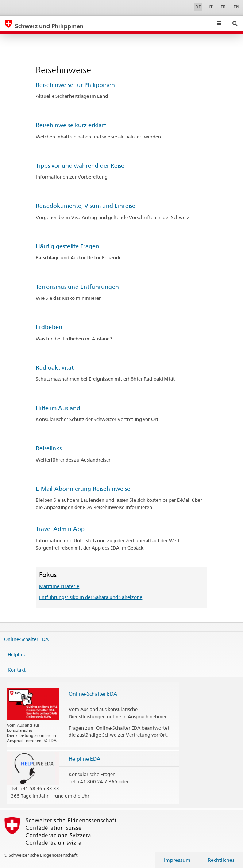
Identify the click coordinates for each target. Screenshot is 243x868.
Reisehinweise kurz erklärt (71, 125)
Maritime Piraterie (59, 586)
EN (236, 7)
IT (211, 7)
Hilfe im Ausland (58, 408)
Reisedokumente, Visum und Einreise (86, 206)
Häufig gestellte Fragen (67, 246)
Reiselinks (49, 448)
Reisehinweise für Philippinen (75, 85)
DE (198, 7)
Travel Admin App (60, 529)
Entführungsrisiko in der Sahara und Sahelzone (91, 597)
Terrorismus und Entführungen (77, 287)
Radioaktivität (55, 368)
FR (223, 7)
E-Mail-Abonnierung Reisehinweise (83, 489)
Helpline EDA (84, 759)
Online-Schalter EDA (26, 639)
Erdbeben (49, 327)
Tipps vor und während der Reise (80, 166)
